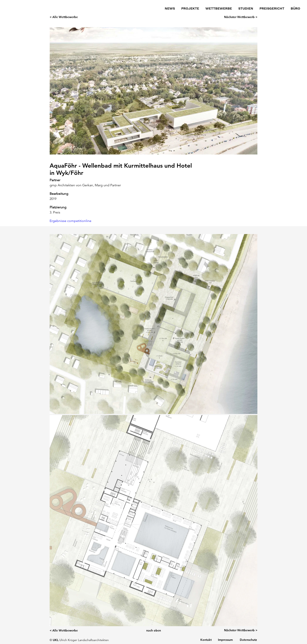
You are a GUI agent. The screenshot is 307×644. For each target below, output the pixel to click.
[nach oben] (153, 631)
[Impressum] (225, 640)
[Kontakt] (206, 640)
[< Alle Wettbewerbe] (69, 17)
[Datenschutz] (248, 640)
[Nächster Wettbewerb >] (238, 17)
